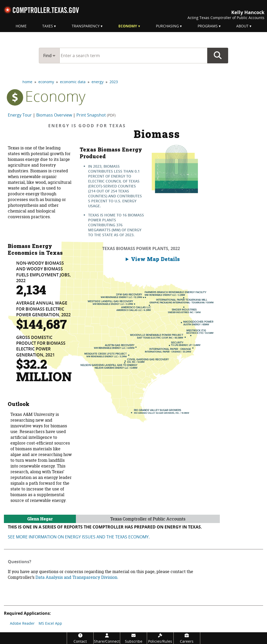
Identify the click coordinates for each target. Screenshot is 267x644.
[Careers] (187, 638)
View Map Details (156, 259)
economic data (73, 82)
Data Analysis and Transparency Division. (77, 577)
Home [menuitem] (21, 26)
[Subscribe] (133, 638)
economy (46, 82)
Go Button (218, 56)
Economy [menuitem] (128, 26)
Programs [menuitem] (208, 26)
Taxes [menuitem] (48, 26)
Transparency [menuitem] (86, 26)
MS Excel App (50, 623)
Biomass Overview (54, 115)
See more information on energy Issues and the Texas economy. (79, 537)
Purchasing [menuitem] (167, 26)
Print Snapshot (96, 115)
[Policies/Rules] (160, 638)
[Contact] (80, 638)
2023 (114, 82)
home (27, 82)
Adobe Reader (22, 623)
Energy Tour (20, 115)
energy (98, 82)
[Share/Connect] (107, 638)
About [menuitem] (242, 26)
